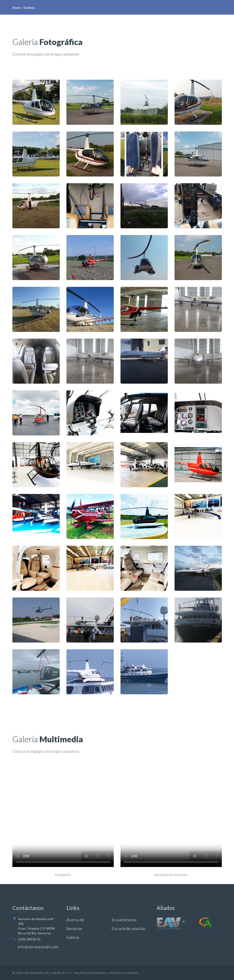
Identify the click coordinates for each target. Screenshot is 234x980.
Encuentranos (124, 920)
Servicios (74, 928)
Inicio (16, 8)
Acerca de (75, 920)
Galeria (73, 937)
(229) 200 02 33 (29, 939)
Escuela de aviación (128, 928)
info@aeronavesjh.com (38, 947)
